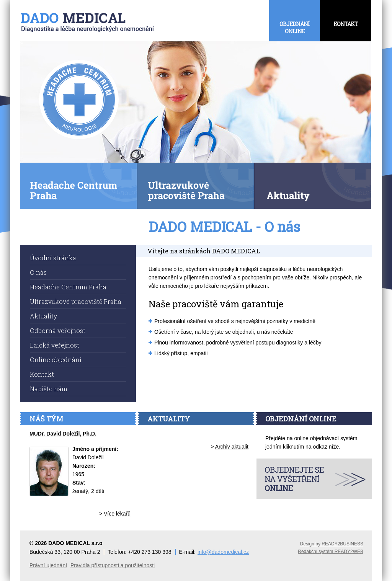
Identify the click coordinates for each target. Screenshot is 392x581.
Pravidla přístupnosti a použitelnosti (113, 565)
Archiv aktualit (232, 447)
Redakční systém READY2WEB (331, 552)
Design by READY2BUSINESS (332, 544)
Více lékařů (117, 514)
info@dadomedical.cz (223, 552)
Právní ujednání (48, 565)
